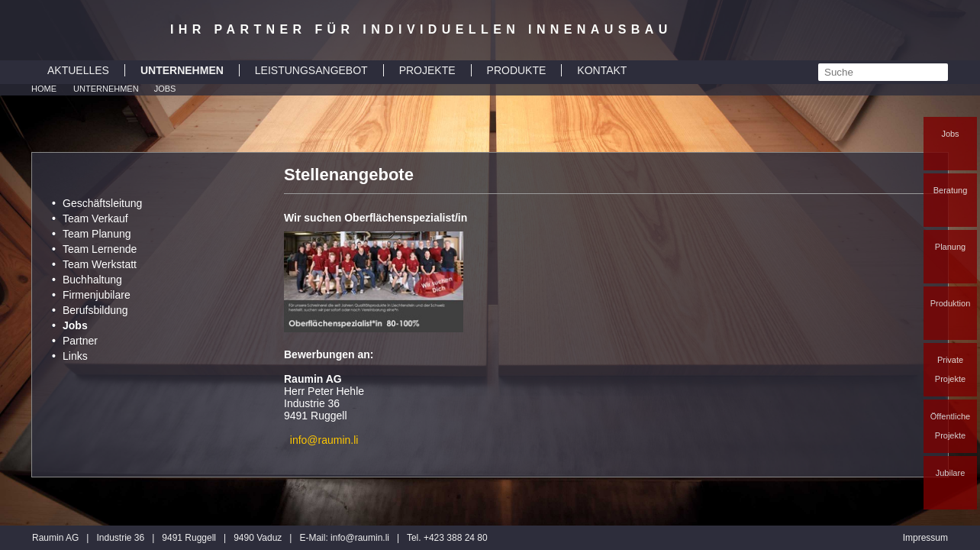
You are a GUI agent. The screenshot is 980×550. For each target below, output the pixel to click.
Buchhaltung (92, 280)
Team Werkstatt (100, 264)
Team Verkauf (95, 218)
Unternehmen (106, 89)
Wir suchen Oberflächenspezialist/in (376, 218)
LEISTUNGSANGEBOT (311, 70)
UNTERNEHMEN (182, 70)
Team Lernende (100, 249)
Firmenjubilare (97, 295)
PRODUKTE (517, 70)
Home (44, 89)
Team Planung (97, 234)
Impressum (925, 538)
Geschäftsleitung (102, 203)
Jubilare (951, 473)
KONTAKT (602, 70)
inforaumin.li (360, 538)
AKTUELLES (78, 70)
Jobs (950, 134)
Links (75, 356)
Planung (950, 247)
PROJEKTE (427, 70)
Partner (80, 341)
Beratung (951, 190)
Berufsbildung (95, 310)
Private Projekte (950, 369)
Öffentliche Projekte (950, 426)
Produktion (951, 303)
